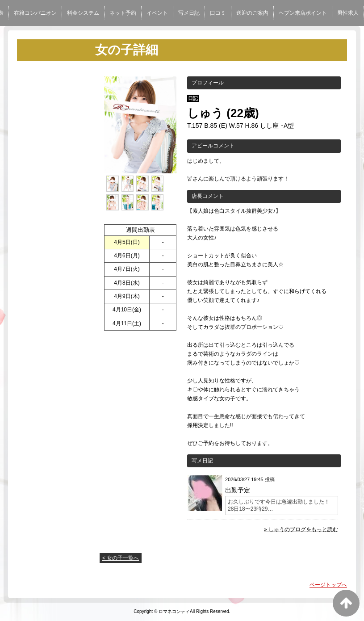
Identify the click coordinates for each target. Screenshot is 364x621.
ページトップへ (328, 585)
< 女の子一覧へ (121, 558)
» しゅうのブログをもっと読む (301, 529)
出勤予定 (238, 490)
